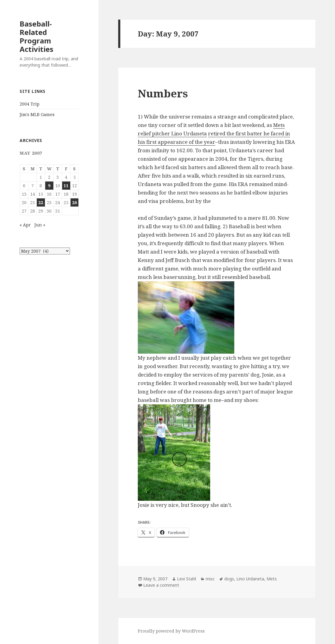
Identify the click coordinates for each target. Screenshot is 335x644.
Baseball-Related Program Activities (36, 36)
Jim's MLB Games (37, 114)
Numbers (163, 93)
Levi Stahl (186, 579)
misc (210, 579)
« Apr (25, 225)
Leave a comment (161, 585)
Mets (272, 579)
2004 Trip (30, 104)
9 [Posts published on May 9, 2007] (49, 186)
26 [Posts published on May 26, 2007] (74, 202)
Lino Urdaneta (250, 579)
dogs (229, 579)
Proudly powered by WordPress (171, 631)
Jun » (40, 225)
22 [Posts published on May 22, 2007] (41, 202)
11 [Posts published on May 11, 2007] (66, 186)
